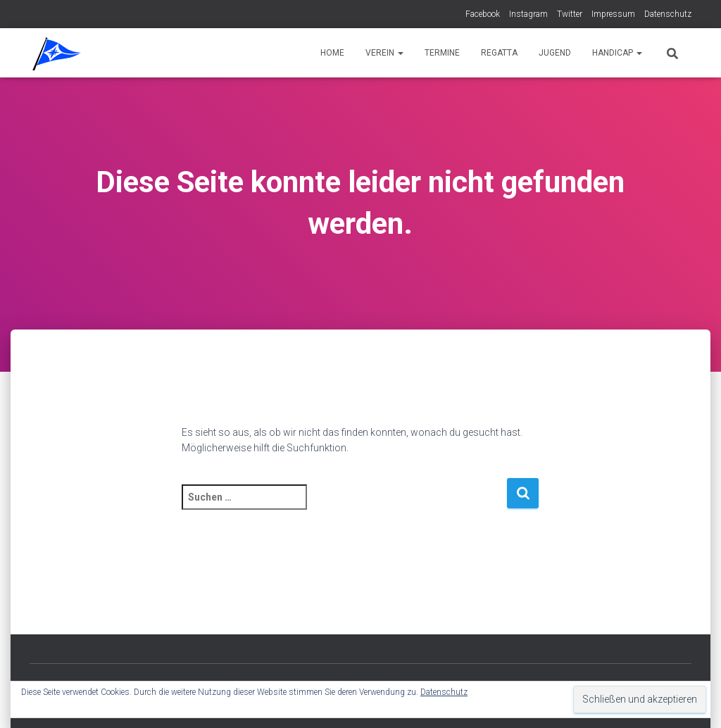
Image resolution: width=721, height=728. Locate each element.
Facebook (483, 14)
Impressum (613, 14)
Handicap (617, 53)
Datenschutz (668, 14)
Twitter (570, 14)
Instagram (528, 14)
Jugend (555, 53)
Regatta (499, 53)
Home (332, 53)
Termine (442, 53)
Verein (384, 53)
